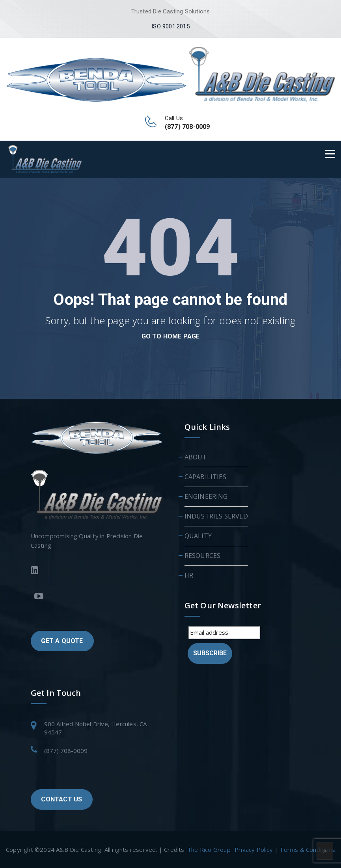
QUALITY (198, 536)
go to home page (171, 336)
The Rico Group (209, 849)
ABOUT (196, 457)
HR (189, 575)
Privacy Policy (254, 849)
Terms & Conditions (307, 849)
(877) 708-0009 (66, 751)
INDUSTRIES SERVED (216, 516)
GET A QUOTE (62, 641)
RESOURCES (203, 556)
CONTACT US (61, 799)
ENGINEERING (206, 496)
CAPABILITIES (205, 477)
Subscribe (210, 653)
